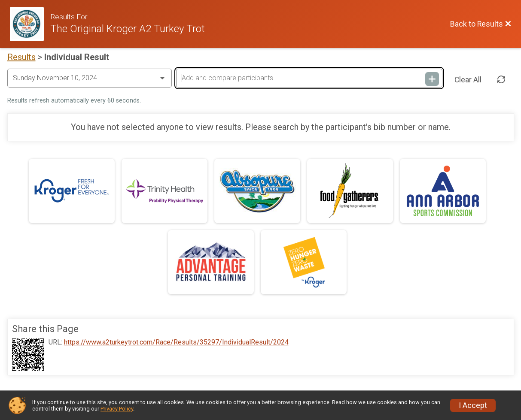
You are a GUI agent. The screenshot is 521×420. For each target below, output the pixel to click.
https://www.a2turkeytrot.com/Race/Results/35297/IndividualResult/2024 (176, 342)
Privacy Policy (117, 409)
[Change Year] (90, 78)
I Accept (473, 405)
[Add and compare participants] (309, 78)
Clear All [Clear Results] (468, 80)
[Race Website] (30, 24)
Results (21, 57)
